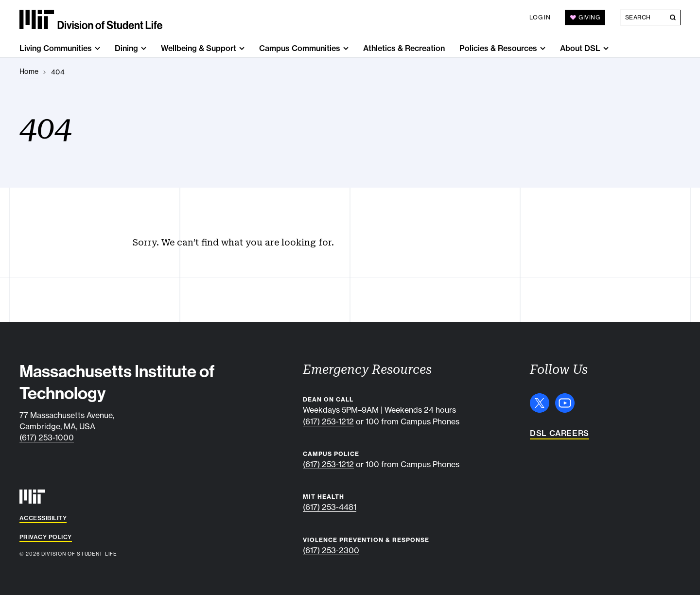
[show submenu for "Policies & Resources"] (543, 48)
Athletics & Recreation (404, 48)
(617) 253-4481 (330, 507)
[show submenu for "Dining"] (144, 48)
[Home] (29, 72)
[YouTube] (565, 403)
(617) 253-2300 (331, 550)
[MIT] (32, 497)
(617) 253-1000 (47, 437)
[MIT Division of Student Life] (91, 19)
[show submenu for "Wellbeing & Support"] (242, 48)
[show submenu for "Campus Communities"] (346, 48)
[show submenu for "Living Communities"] (97, 48)
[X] (540, 403)
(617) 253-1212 (328, 421)
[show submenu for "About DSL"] (606, 48)
